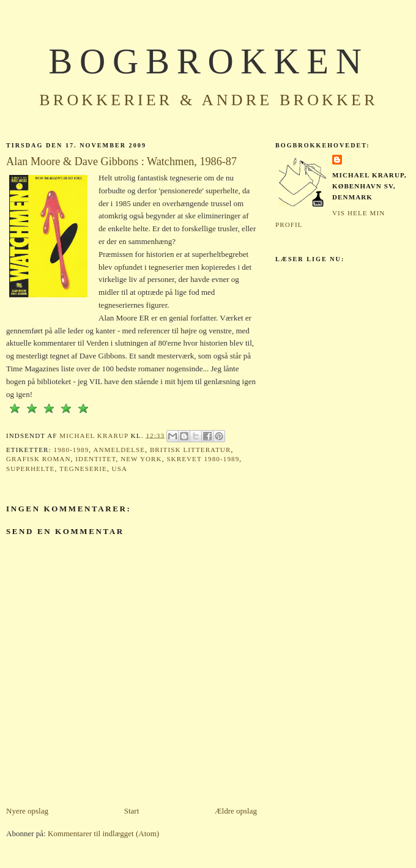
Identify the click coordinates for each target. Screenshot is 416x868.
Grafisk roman (39, 459)
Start (132, 811)
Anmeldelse (119, 450)
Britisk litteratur (191, 450)
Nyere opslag (27, 811)
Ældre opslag (236, 811)
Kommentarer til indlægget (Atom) (103, 833)
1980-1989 (72, 450)
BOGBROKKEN (208, 61)
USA (120, 469)
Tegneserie (83, 469)
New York (141, 459)
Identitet (95, 459)
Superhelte (30, 469)
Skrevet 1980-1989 (203, 459)
